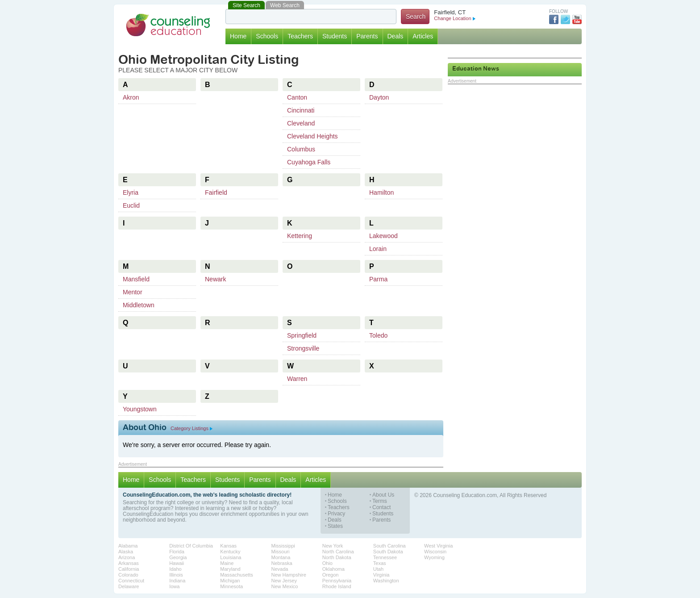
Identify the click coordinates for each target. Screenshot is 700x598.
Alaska (126, 552)
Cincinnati (301, 110)
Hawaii (177, 563)
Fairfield (216, 192)
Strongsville (303, 348)
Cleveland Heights (312, 136)
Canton (297, 97)
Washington (386, 581)
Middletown (139, 305)
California (129, 569)
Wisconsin (435, 552)
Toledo (378, 335)
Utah (378, 569)
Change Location (454, 18)
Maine (227, 563)
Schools (267, 36)
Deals (396, 36)
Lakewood (383, 236)
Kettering (300, 236)
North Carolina (338, 552)
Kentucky (230, 552)
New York (333, 546)
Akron (131, 97)
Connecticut (131, 581)
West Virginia (438, 546)
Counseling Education (168, 25)
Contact (381, 508)
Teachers (300, 36)
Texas (380, 563)
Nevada (280, 569)
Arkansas (129, 563)
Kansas (228, 546)
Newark (215, 279)
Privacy (336, 514)
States (335, 526)
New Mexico (285, 586)
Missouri (281, 552)
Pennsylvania (337, 581)
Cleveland (301, 123)
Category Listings (192, 428)
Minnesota (231, 586)
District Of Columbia (191, 546)
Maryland (230, 569)
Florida (177, 552)
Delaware (129, 586)
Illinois (176, 575)
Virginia (381, 575)
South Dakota (388, 552)
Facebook (554, 19)
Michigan (230, 581)
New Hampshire (289, 575)
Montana (281, 557)
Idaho (175, 569)
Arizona (127, 557)
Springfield (302, 335)
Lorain (378, 249)
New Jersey (284, 581)
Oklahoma (333, 569)
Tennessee (385, 557)
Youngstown (140, 409)
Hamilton (381, 192)
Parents (367, 36)
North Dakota (337, 557)
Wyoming (434, 557)
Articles (423, 36)
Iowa (174, 586)
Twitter (565, 19)
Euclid (131, 205)
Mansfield (136, 279)
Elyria (131, 192)
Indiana (177, 581)
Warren (297, 379)
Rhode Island (337, 586)
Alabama (128, 546)
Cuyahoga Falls (309, 162)
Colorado (128, 575)
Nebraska (282, 563)
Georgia (178, 557)
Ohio (327, 563)
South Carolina (390, 546)
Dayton (379, 97)
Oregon (331, 575)
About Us (383, 495)
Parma (378, 279)
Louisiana (231, 557)
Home (238, 36)
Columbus (301, 149)
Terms (380, 501)
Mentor (133, 292)
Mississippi (283, 546)
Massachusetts (236, 575)
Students (335, 36)
